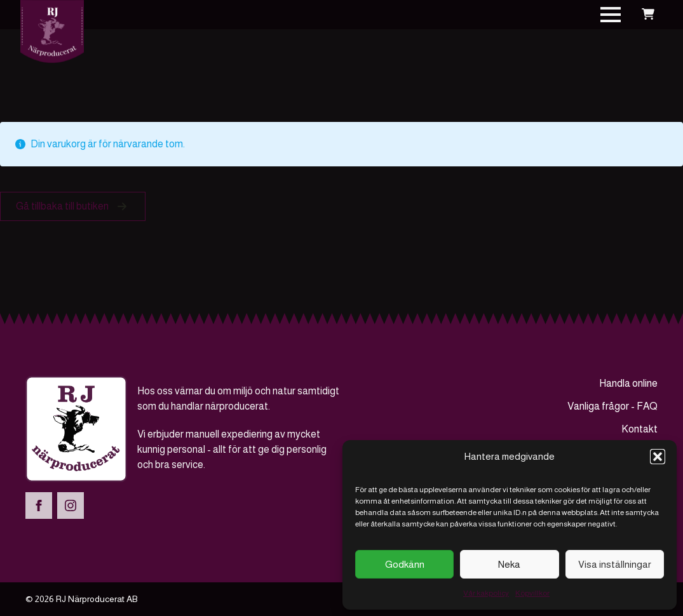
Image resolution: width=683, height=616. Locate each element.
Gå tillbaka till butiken (62, 206)
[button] (658, 457)
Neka (509, 564)
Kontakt (639, 429)
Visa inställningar (615, 564)
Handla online (628, 383)
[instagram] (71, 506)
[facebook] (39, 506)
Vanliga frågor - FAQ (612, 406)
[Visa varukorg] (648, 15)
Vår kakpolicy (486, 593)
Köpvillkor (532, 593)
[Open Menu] (611, 15)
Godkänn (405, 564)
